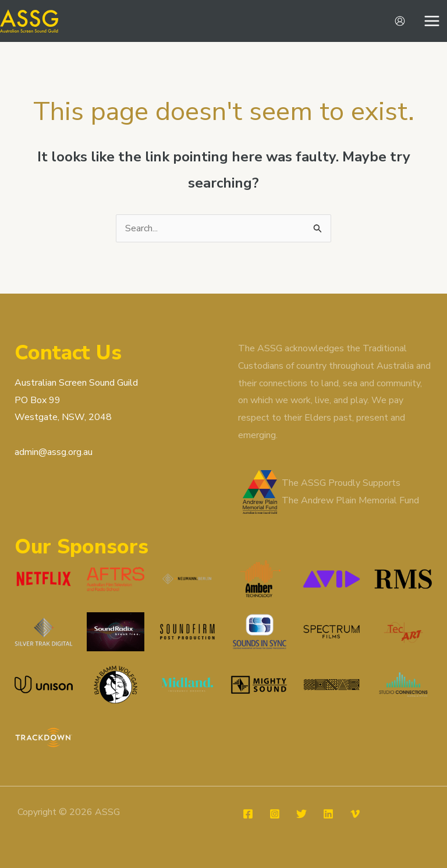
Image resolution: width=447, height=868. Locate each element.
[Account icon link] (400, 21)
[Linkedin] (328, 814)
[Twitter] (301, 814)
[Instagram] (275, 814)
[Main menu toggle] (432, 21)
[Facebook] (248, 814)
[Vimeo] (355, 814)
